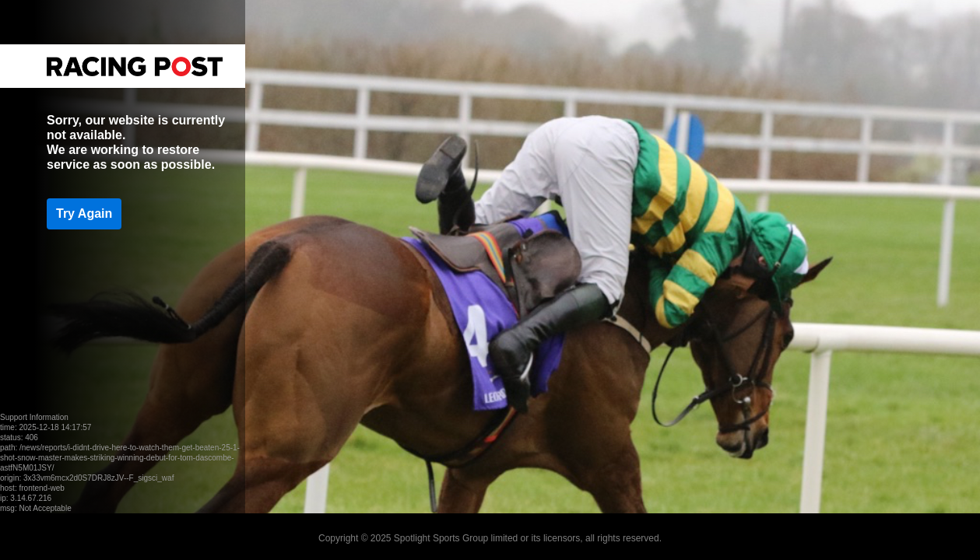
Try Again (84, 213)
